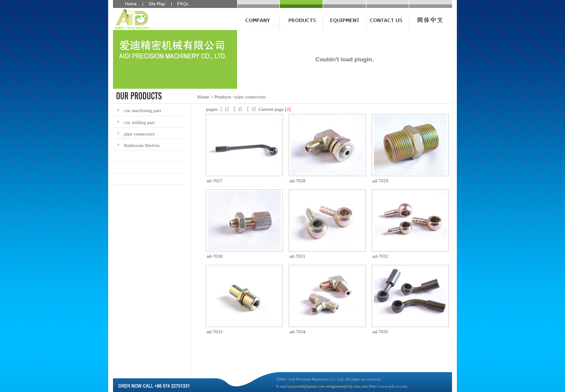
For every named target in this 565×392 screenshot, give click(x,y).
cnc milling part (139, 122)
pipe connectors (250, 97)
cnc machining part (143, 110)
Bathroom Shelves (142, 145)
